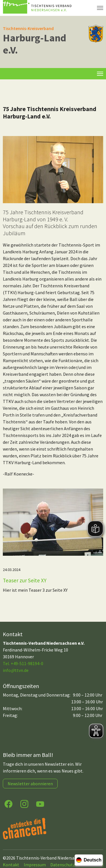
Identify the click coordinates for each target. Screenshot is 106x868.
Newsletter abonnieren (30, 784)
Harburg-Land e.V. (34, 44)
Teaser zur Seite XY (25, 580)
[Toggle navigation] (100, 74)
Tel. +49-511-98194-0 (23, 663)
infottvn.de (16, 670)
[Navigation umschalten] (100, 8)
